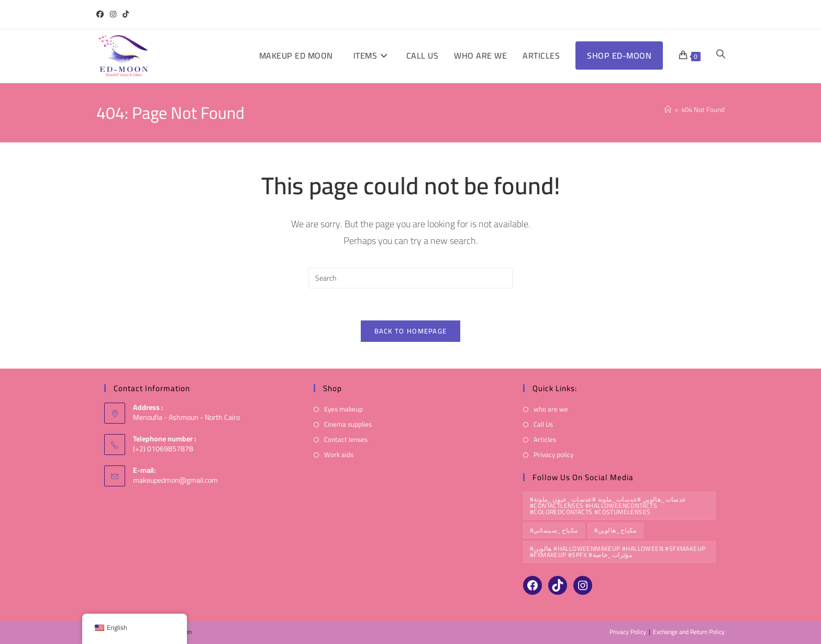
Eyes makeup (343, 409)
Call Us (543, 425)
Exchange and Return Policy (689, 632)
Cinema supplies (348, 425)
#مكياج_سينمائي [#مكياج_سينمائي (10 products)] (554, 530)
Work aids (339, 455)
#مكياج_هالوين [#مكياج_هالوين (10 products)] (615, 530)
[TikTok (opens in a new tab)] (126, 15)
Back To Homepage (411, 331)
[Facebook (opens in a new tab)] (102, 15)
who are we (551, 409)
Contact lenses (346, 440)
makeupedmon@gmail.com (175, 481)
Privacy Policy (628, 632)
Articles (545, 440)
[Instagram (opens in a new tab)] (113, 15)
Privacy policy (553, 455)
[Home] (668, 109)
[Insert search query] (410, 278)
